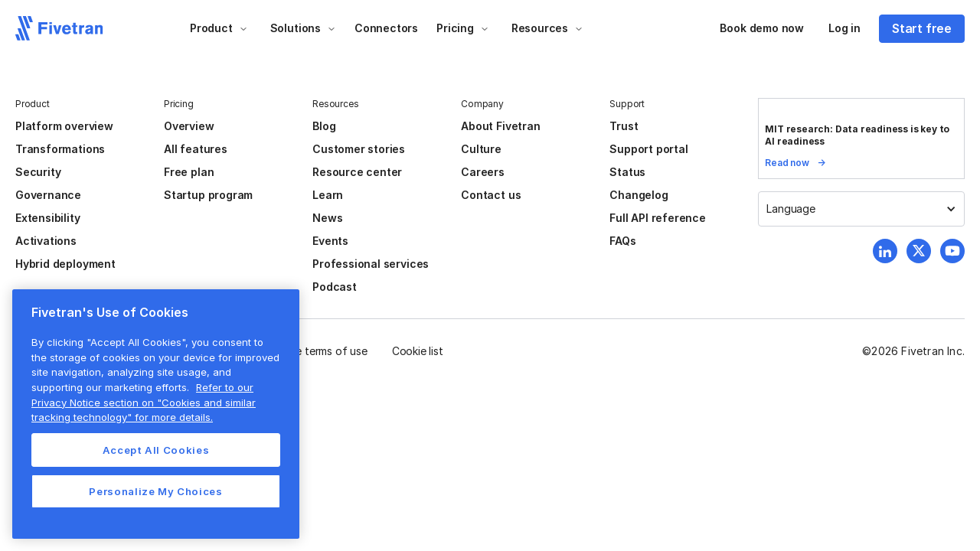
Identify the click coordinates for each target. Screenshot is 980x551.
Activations (46, 241)
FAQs (622, 241)
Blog (324, 126)
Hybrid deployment (65, 264)
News (327, 218)
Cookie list (418, 351)
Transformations (60, 149)
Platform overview (64, 126)
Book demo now (762, 28)
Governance (48, 195)
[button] (219, 28)
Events (330, 241)
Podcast (335, 287)
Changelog (639, 195)
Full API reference (658, 218)
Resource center (357, 172)
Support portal (648, 149)
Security (38, 172)
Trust (624, 126)
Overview (189, 126)
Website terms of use (315, 351)
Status (627, 172)
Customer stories (359, 149)
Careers (483, 172)
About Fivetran (500, 126)
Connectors (386, 28)
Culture (481, 149)
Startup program (208, 195)
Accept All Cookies (156, 450)
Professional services (371, 264)
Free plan (189, 172)
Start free (922, 28)
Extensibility (48, 218)
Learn (328, 195)
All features (196, 149)
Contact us (491, 195)
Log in (844, 28)
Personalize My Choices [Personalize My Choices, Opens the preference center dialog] (155, 491)
